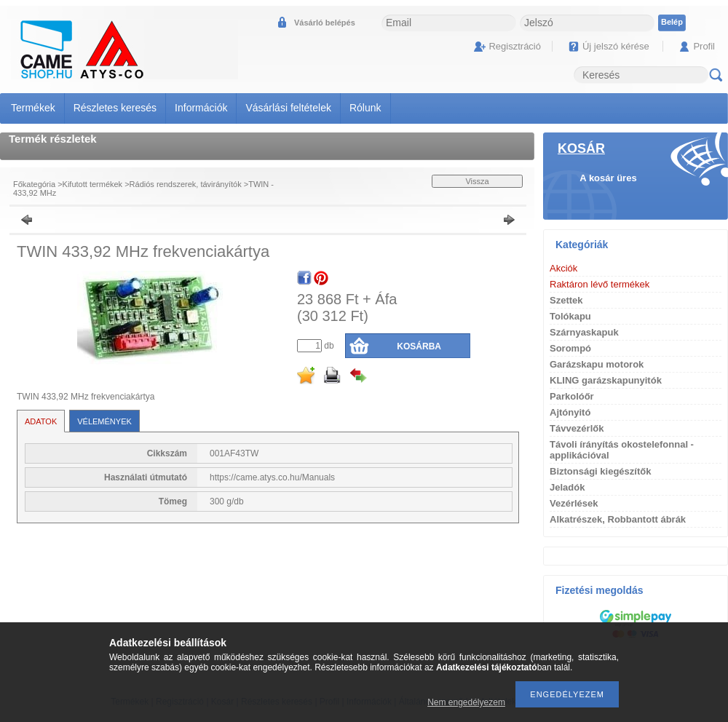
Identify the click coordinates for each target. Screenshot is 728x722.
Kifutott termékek (93, 184)
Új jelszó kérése (616, 46)
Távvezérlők (577, 428)
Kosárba (419, 346)
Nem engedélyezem (466, 702)
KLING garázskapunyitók (606, 380)
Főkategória (34, 184)
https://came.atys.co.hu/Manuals (272, 477)
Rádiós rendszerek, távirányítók (186, 184)
